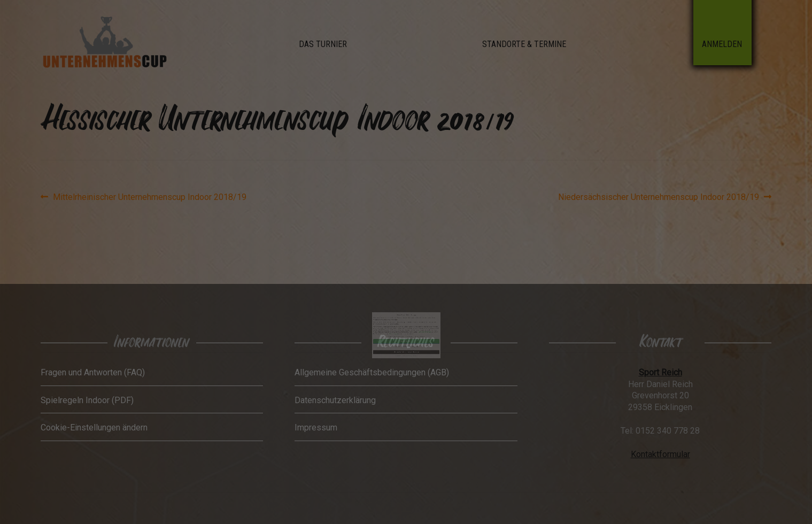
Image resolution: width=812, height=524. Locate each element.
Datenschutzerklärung (417, 317)
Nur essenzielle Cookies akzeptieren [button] (406, 326)
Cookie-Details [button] (401, 332)
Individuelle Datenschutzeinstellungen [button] (406, 329)
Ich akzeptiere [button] (406, 322)
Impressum (412, 332)
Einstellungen (398, 318)
